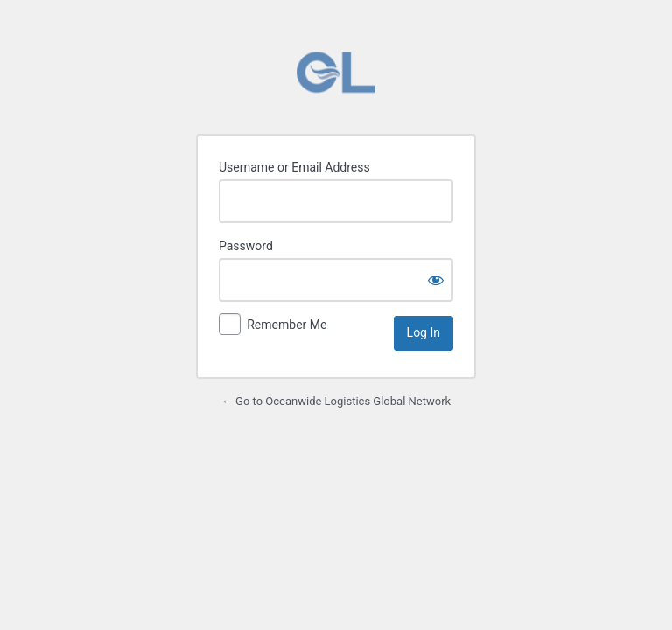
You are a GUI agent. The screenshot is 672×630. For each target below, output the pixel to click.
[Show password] (436, 280)
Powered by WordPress (336, 73)
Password (246, 246)
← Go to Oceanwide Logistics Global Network (336, 401)
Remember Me (287, 325)
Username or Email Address (294, 167)
